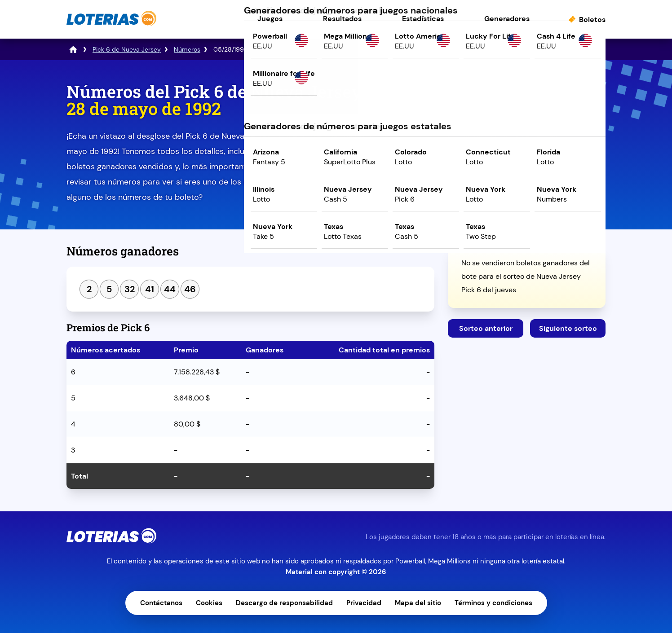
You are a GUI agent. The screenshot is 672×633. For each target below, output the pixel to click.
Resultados (342, 19)
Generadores (507, 19)
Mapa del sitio (418, 603)
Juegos (270, 19)
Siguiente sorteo (568, 328)
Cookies (209, 603)
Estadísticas (423, 19)
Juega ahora (527, 160)
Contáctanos (161, 603)
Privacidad (364, 603)
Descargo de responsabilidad (284, 603)
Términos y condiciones (493, 603)
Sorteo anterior (486, 328)
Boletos (592, 20)
